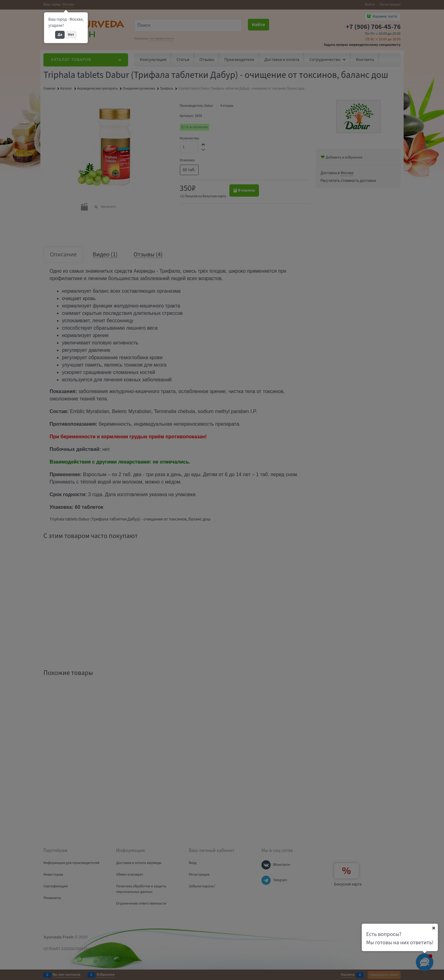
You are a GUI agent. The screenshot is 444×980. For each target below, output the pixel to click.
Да (60, 35)
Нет (71, 35)
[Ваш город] (434, 928)
